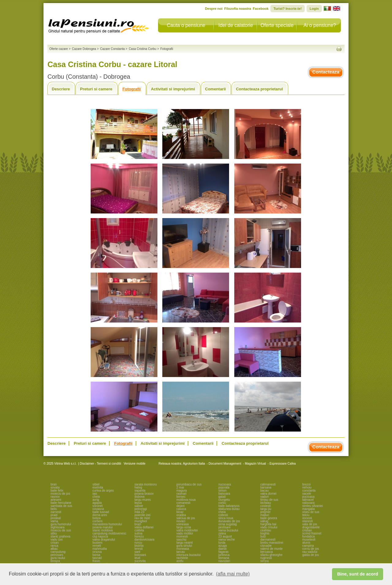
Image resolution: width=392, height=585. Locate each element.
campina (308, 546)
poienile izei (142, 515)
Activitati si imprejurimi (173, 89)
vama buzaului (228, 530)
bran (54, 484)
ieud (137, 558)
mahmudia (100, 549)
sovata (55, 487)
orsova (97, 552)
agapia (97, 503)
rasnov (55, 497)
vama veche (227, 540)
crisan (55, 543)
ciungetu (224, 500)
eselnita (98, 487)
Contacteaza (326, 72)
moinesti (182, 536)
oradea (181, 515)
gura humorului (61, 524)
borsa (96, 555)
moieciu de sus (61, 530)
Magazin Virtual (256, 464)
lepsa (138, 503)
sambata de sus (61, 506)
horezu (139, 536)
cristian (307, 530)
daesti (222, 549)
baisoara (224, 494)
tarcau (181, 552)
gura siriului (184, 546)
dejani (181, 506)
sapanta (140, 491)
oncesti (307, 518)
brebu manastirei (272, 543)
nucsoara (225, 484)
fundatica (309, 536)
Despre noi (214, 9)
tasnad (97, 558)
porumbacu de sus (189, 484)
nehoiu (307, 487)
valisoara (308, 503)
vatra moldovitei (187, 530)
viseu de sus (311, 512)
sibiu (54, 533)
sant (137, 552)
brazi (138, 524)
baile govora (269, 518)
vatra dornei (268, 494)
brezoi (306, 484)
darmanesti (268, 540)
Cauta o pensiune (186, 25)
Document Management (225, 464)
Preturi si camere (96, 89)
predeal (56, 518)
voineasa (183, 524)
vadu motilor (185, 533)
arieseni (56, 500)
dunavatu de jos (229, 521)
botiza (97, 518)
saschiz (181, 540)
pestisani (224, 527)
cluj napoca (100, 536)
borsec (181, 497)
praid (54, 515)
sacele (307, 494)
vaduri (264, 497)
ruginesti (266, 558)
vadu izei (57, 540)
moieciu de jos (60, 494)
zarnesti (56, 512)
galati (222, 497)
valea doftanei (144, 527)
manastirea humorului (107, 524)
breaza (55, 561)
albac (54, 549)
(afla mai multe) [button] (233, 574)
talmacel (308, 500)
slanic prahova (60, 536)
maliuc (265, 515)
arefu (180, 561)
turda (222, 543)
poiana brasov (144, 494)
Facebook (261, 9)
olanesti (307, 521)
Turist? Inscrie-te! (288, 9)
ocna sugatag (228, 524)
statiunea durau (229, 509)
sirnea (264, 561)
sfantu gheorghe (271, 555)
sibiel (96, 484)
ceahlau (266, 530)
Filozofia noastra (237, 9)
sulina (138, 533)
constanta (309, 491)
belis (54, 509)
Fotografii (132, 89)
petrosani (57, 555)
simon (222, 491)
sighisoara (58, 527)
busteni (97, 543)
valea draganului (104, 540)
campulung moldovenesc (109, 533)
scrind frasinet (312, 533)
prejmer (266, 512)
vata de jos (310, 524)
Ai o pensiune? (320, 25)
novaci (181, 521)
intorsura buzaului (188, 555)
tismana (224, 558)
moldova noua (186, 500)
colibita (139, 530)
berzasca (267, 552)
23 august (225, 536)
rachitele (182, 558)
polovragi (141, 509)
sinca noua (226, 518)
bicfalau (266, 503)
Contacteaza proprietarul (259, 89)
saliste (139, 506)
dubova (139, 497)
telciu (306, 515)
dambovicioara (144, 540)
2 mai (180, 487)
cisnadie (266, 546)
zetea (222, 533)
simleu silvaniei (313, 506)
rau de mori (142, 518)
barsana (266, 487)
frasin (96, 561)
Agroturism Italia (194, 464)
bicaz (180, 512)
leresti (139, 549)
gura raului (58, 558)
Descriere (61, 89)
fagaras (223, 552)
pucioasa (308, 497)
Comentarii (216, 89)
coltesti (223, 515)
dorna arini (100, 515)
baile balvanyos (229, 506)
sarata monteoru (146, 484)
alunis (306, 543)
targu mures (143, 500)
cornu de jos (311, 549)
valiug (264, 521)
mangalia (309, 509)
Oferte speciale (277, 25)
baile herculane (61, 503)
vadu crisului (269, 527)
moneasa (183, 549)
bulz (263, 536)
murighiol (141, 521)
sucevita (140, 561)
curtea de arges (103, 491)
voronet (98, 506)
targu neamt (185, 543)
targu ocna (184, 527)
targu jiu (266, 509)
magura (182, 491)
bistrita (139, 546)
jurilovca (224, 555)
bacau (264, 491)
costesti (266, 506)
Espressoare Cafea (283, 464)
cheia (96, 497)
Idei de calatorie (236, 25)
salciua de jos (186, 518)
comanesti (183, 503)
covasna (98, 509)
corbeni (98, 521)
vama (54, 521)
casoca (181, 509)
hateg (138, 487)
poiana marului (103, 527)
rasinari (181, 494)
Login (314, 9)
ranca (54, 546)
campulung (58, 552)
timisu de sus (269, 500)
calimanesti (268, 484)
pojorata (224, 487)
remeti (97, 546)
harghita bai (268, 524)
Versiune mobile (134, 464)
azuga (222, 546)
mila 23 (139, 512)
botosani (140, 555)
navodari (224, 561)
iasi (95, 494)
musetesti (309, 540)
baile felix (57, 491)
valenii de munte (271, 549)
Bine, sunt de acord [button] (358, 574)
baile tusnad (101, 512)
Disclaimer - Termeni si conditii (101, 464)
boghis (265, 533)
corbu (222, 503)
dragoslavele (311, 527)
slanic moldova (103, 530)
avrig (96, 500)
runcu (138, 543)
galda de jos (311, 555)
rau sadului (310, 552)
